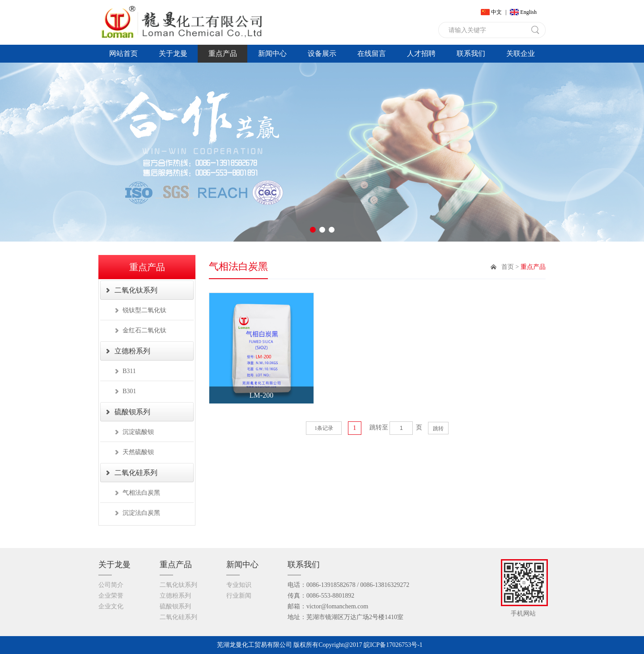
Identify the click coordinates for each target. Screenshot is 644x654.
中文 (496, 12)
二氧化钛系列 (136, 290)
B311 (129, 371)
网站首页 (123, 53)
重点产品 (223, 53)
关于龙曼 (173, 53)
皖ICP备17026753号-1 (393, 645)
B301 (129, 391)
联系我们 (471, 53)
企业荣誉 (111, 596)
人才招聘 (421, 53)
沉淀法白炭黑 (141, 513)
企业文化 (111, 606)
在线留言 (372, 53)
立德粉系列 (132, 351)
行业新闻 (239, 596)
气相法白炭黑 (141, 493)
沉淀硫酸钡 (138, 432)
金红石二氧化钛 (144, 330)
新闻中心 (272, 53)
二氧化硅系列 (136, 473)
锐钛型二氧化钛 (144, 310)
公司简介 (111, 585)
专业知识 (239, 585)
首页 (508, 267)
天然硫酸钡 (138, 452)
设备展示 (322, 53)
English (528, 12)
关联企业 (521, 53)
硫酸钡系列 (132, 412)
